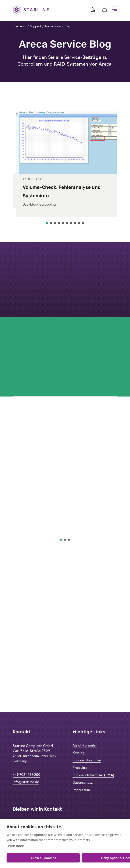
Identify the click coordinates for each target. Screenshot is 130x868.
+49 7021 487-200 (27, 775)
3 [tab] (55, 224)
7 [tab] (71, 224)
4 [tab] (59, 224)
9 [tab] (79, 224)
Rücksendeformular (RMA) (93, 775)
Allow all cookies (43, 858)
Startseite (20, 26)
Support (36, 26)
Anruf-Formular (85, 746)
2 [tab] (51, 224)
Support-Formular (87, 761)
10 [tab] (83, 224)
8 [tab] (75, 224)
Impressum (81, 790)
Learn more (15, 846)
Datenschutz (83, 783)
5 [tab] (63, 224)
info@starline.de (26, 782)
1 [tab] (47, 224)
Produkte (80, 768)
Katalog (79, 753)
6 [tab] (67, 224)
